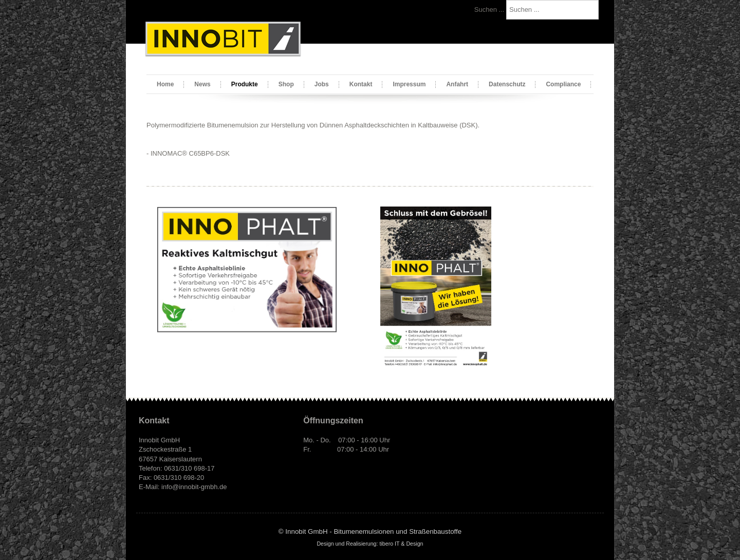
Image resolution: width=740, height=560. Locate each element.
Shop (286, 84)
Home (165, 84)
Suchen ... (489, 10)
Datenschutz (507, 84)
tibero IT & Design (401, 544)
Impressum (409, 84)
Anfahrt (457, 84)
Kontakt (361, 84)
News (202, 84)
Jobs (322, 84)
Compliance (563, 84)
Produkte (245, 84)
